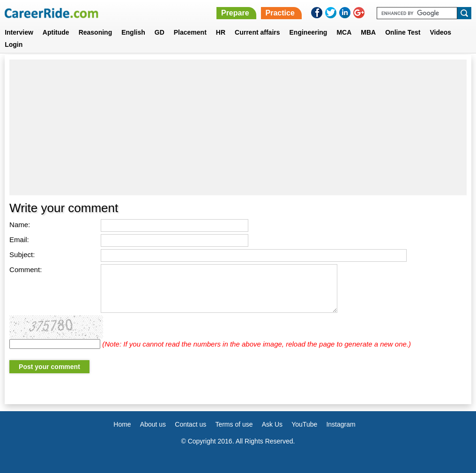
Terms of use (234, 424)
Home (122, 424)
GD (160, 32)
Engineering (309, 32)
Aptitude (56, 32)
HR (221, 32)
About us (153, 424)
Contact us (190, 424)
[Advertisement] (238, 127)
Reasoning (96, 32)
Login (14, 44)
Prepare (235, 13)
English (133, 32)
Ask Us (272, 424)
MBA (368, 32)
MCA (344, 32)
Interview (19, 32)
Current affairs (257, 32)
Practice (280, 13)
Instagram (341, 424)
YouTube (304, 424)
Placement (190, 32)
